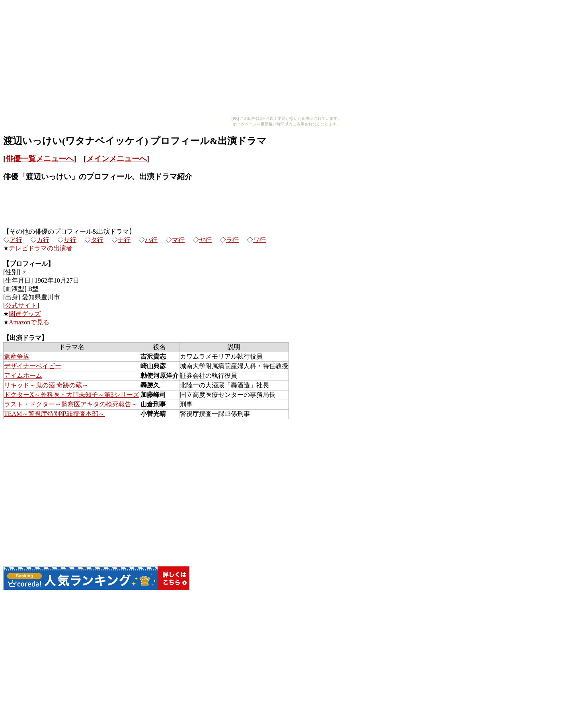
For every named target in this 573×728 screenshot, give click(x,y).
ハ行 (151, 240)
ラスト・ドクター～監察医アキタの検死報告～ (71, 404)
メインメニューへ (117, 159)
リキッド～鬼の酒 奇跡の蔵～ (46, 385)
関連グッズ (25, 314)
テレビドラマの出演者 (41, 248)
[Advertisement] (286, 59)
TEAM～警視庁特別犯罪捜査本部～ (54, 414)
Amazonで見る (29, 322)
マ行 (178, 240)
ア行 (16, 240)
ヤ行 (205, 240)
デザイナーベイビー (33, 366)
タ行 (97, 240)
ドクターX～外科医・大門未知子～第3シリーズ (72, 395)
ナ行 (124, 240)
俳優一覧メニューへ (40, 159)
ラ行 (232, 240)
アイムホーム (23, 376)
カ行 (43, 240)
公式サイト (21, 305)
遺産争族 (17, 356)
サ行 (70, 240)
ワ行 (259, 240)
